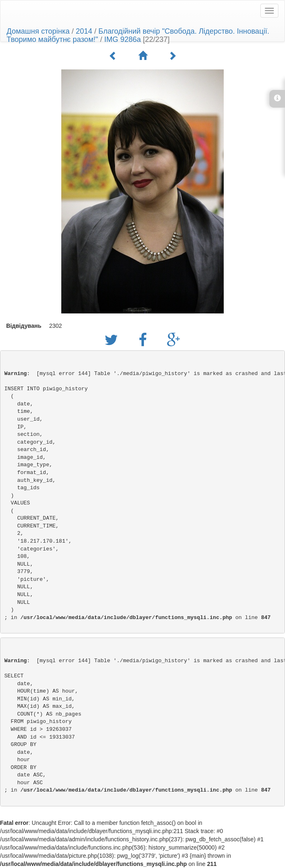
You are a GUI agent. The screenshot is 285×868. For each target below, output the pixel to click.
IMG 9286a (122, 39)
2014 (84, 31)
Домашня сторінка (38, 31)
